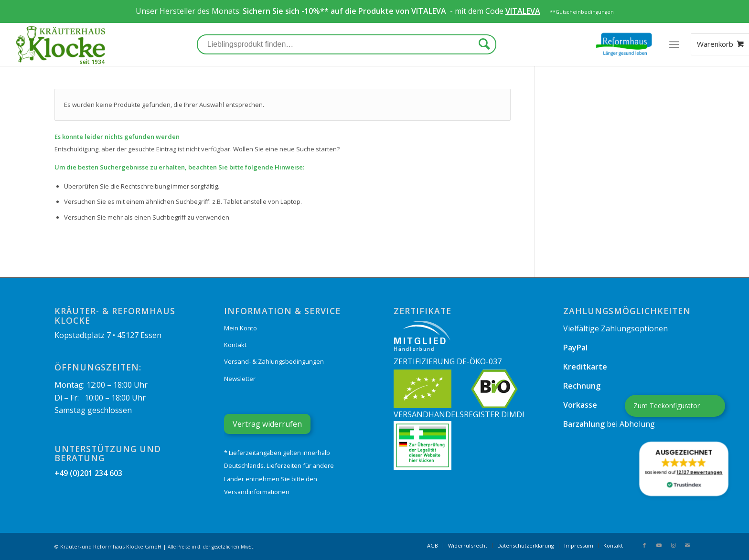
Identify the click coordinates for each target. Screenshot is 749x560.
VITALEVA (430, 11)
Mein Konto (241, 328)
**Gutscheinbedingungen (582, 12)
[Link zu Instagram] (673, 545)
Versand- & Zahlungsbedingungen (274, 361)
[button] (684, 469)
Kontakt (235, 345)
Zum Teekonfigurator (667, 406)
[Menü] (674, 44)
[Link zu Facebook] (644, 545)
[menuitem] (433, 546)
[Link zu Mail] (687, 545)
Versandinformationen (257, 492)
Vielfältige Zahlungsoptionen (615, 328)
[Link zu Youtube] (659, 545)
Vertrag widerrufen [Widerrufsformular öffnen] (267, 424)
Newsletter (240, 379)
